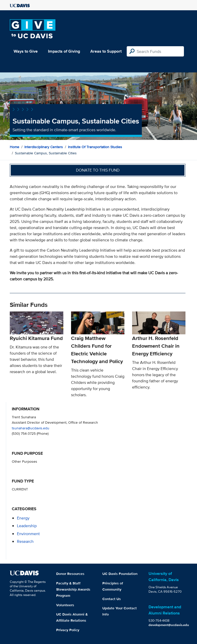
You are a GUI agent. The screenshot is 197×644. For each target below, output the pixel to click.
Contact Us (112, 599)
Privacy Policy (68, 630)
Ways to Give (26, 51)
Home (14, 147)
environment (28, 534)
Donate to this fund (98, 170)
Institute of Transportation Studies (95, 147)
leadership (27, 526)
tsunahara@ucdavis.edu (31, 428)
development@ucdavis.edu (169, 625)
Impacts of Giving (64, 51)
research (25, 541)
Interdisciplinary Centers (44, 147)
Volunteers (65, 605)
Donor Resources (70, 574)
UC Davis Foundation (120, 574)
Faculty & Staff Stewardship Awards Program (73, 589)
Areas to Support (106, 51)
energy (23, 518)
